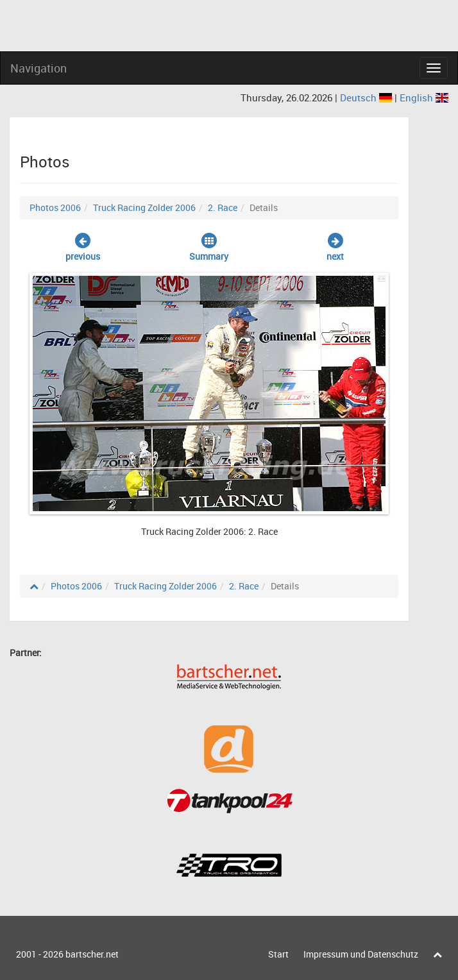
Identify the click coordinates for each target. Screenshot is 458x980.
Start (278, 954)
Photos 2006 (55, 207)
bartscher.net (92, 954)
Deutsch (367, 97)
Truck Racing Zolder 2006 (144, 207)
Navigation (38, 68)
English (424, 97)
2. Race (223, 207)
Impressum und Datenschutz (361, 954)
